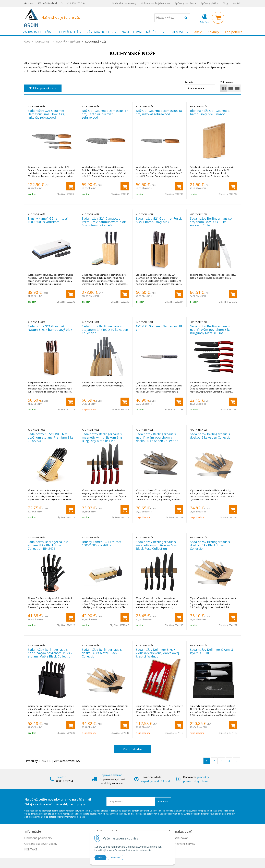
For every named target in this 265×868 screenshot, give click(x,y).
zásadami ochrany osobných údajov (139, 811)
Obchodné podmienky (124, 3)
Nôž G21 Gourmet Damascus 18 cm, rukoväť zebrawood (159, 112)
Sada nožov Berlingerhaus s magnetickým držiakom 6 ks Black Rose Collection (156, 545)
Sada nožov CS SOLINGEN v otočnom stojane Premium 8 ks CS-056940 (51, 437)
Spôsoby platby (209, 3)
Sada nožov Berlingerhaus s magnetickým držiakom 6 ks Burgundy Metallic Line (102, 437)
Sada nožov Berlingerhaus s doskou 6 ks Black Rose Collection (210, 545)
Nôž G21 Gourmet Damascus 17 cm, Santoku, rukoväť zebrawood (105, 114)
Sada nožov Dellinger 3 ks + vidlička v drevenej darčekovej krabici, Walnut (157, 653)
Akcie (198, 32)
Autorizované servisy (182, 844)
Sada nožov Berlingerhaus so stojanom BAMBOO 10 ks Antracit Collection (211, 222)
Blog (225, 3)
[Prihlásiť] (205, 18)
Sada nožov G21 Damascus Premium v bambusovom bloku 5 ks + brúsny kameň (105, 222)
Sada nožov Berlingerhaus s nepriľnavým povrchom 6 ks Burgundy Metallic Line (210, 330)
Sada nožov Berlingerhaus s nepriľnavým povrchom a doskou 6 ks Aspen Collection (157, 437)
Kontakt (237, 3)
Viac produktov (133, 749)
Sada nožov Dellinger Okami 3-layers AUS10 (212, 651)
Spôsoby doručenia (185, 3)
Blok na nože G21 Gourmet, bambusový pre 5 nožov (210, 112)
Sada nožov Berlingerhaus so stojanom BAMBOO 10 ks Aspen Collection (105, 330)
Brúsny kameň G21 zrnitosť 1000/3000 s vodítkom (47, 220)
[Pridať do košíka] (71, 186)
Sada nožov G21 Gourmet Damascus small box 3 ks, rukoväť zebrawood (46, 114)
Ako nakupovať (178, 838)
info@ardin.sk (50, 3)
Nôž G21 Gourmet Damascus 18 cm (159, 328)
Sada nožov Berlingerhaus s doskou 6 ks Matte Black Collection (102, 653)
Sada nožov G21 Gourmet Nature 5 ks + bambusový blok (50, 328)
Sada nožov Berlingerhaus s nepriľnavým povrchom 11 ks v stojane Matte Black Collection (50, 653)
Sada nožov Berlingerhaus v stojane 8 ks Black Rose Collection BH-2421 (48, 545)
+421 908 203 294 (75, 3)
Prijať (100, 858)
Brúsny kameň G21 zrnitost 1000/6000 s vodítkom (102, 543)
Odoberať (163, 802)
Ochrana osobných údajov (155, 3)
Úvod (31, 3)
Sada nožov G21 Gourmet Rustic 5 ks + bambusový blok (159, 220)
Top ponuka (233, 32)
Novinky (213, 32)
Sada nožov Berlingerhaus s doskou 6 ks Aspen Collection (211, 436)
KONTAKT (31, 849)
